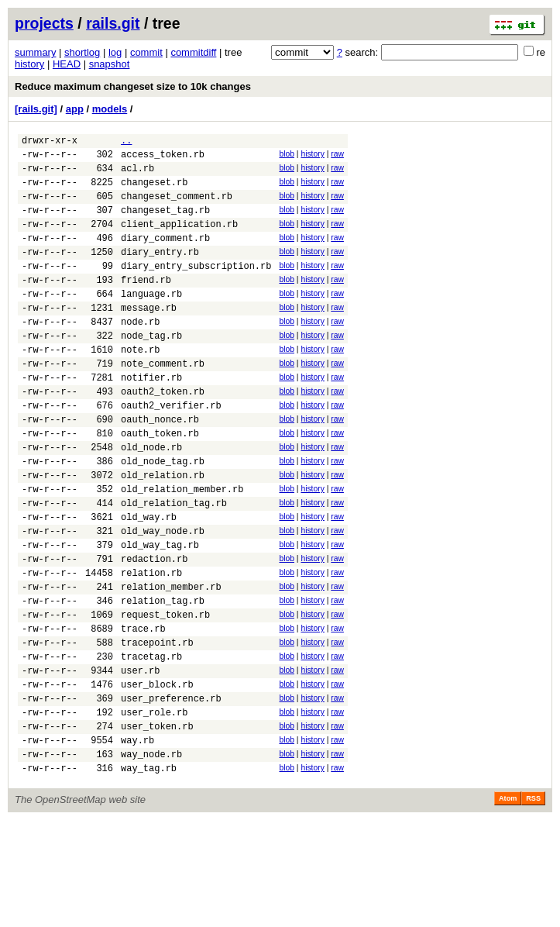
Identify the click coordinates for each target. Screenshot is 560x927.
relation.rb (151, 647)
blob (287, 156)
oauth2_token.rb (163, 435)
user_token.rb (157, 826)
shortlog (82, 52)
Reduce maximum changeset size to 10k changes (133, 86)
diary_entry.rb (160, 272)
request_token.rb (165, 696)
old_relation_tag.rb (174, 565)
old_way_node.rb (163, 598)
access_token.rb (163, 159)
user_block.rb (157, 777)
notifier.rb (151, 419)
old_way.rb (149, 582)
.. (126, 142)
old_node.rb (151, 500)
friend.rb (146, 305)
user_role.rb (154, 810)
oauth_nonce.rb (160, 468)
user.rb (140, 761)
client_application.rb (179, 240)
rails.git (113, 23)
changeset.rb (154, 191)
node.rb (140, 354)
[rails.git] (36, 109)
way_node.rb (151, 858)
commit (146, 52)
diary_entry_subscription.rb (196, 289)
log (115, 52)
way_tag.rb (149, 875)
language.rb (151, 321)
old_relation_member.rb (182, 549)
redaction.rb (154, 631)
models (110, 109)
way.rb (137, 842)
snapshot (110, 64)
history (29, 64)
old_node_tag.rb (163, 517)
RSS (533, 905)
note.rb (140, 386)
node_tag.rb (151, 370)
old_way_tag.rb (160, 614)
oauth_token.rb (160, 484)
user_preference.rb (171, 793)
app (75, 109)
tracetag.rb (151, 744)
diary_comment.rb (165, 256)
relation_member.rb (171, 663)
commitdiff (193, 52)
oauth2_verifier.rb (171, 451)
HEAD (67, 64)
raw (337, 156)
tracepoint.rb (157, 728)
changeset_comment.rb (177, 207)
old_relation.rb (163, 533)
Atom (508, 905)
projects (44, 23)
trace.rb (143, 712)
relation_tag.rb (163, 679)
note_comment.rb (163, 403)
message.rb (149, 338)
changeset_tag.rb (165, 224)
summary (35, 52)
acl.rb (137, 175)
